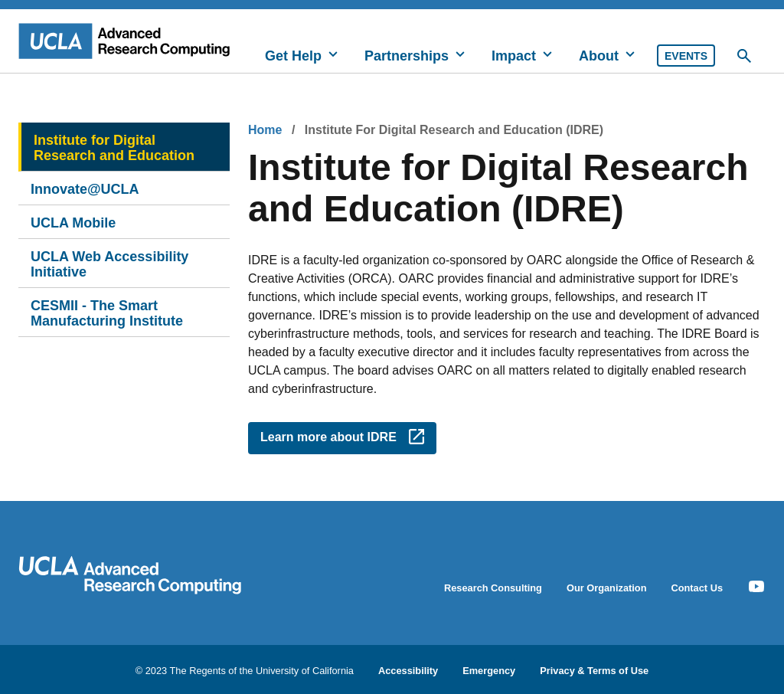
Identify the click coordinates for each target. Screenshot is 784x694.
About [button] (599, 56)
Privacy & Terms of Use (594, 670)
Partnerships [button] (407, 56)
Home (265, 130)
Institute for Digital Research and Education (114, 148)
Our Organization (607, 588)
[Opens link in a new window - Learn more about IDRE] (342, 438)
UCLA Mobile (73, 223)
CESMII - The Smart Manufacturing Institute (107, 313)
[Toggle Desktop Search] (744, 56)
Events (686, 56)
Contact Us (697, 588)
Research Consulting (493, 588)
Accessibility (408, 670)
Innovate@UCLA (85, 189)
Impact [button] (514, 56)
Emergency (489, 670)
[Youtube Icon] (756, 587)
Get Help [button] (293, 56)
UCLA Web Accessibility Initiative (109, 264)
